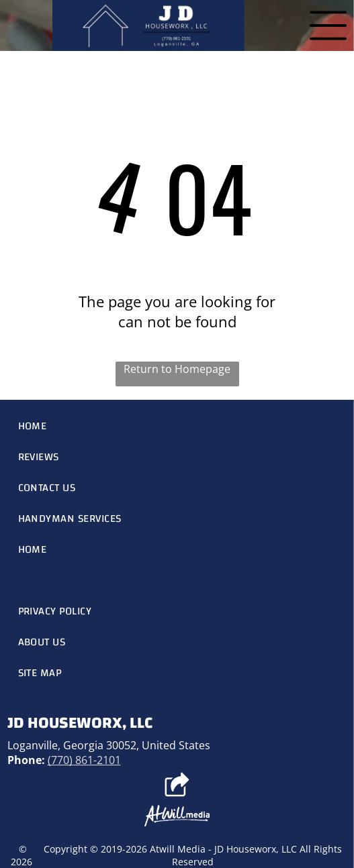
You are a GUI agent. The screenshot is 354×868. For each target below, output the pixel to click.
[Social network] (177, 786)
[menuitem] (177, 426)
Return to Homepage (177, 369)
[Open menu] (328, 25)
